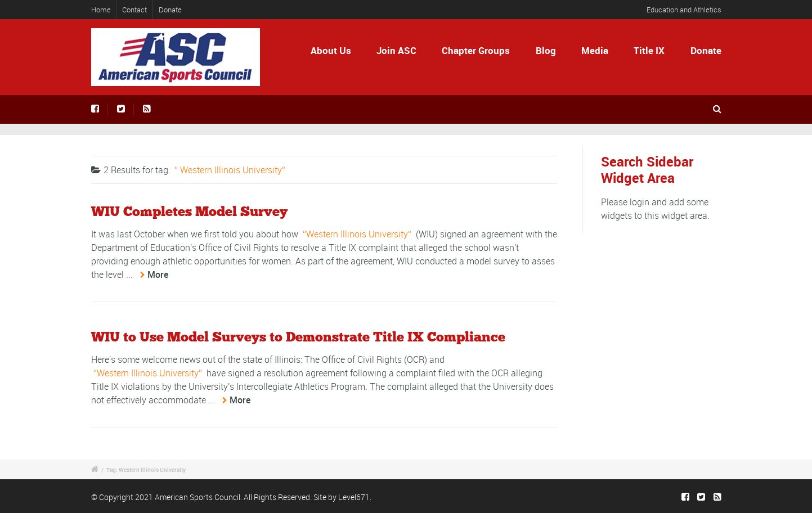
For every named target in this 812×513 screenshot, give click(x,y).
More (158, 274)
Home (101, 10)
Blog (546, 50)
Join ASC (396, 50)
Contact (134, 10)
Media (595, 50)
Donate (170, 10)
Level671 (354, 497)
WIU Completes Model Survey (189, 212)
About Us (331, 50)
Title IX (649, 50)
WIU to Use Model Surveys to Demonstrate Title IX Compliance (298, 337)
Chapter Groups (476, 50)
